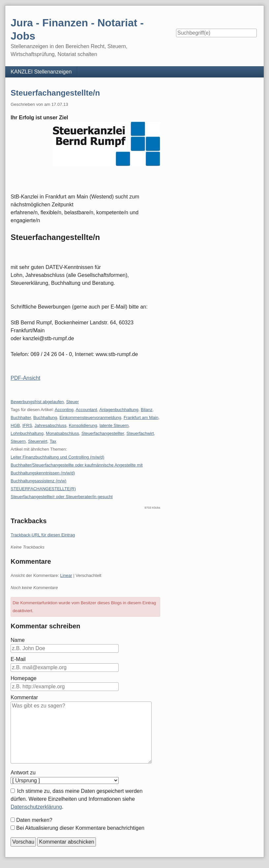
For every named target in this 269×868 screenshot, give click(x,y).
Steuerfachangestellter (103, 433)
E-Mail (18, 659)
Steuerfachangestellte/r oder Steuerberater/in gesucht (61, 497)
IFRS (27, 425)
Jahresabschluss (51, 425)
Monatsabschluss (62, 433)
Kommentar (24, 697)
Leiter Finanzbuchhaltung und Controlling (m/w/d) (57, 457)
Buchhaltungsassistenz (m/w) (38, 481)
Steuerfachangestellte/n (55, 93)
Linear (66, 575)
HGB (15, 425)
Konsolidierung (83, 425)
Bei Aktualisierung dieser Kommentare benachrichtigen (80, 828)
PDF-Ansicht (25, 378)
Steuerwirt (38, 441)
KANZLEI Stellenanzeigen (41, 72)
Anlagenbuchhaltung (119, 410)
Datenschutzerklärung (36, 807)
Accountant (87, 410)
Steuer (73, 402)
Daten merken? (34, 820)
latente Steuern (114, 425)
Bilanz (147, 410)
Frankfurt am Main (141, 418)
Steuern (18, 441)
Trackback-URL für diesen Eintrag (43, 535)
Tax (53, 441)
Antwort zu (23, 773)
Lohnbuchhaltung (27, 433)
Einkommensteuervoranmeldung (90, 418)
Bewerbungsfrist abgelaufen (37, 402)
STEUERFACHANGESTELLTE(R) (43, 489)
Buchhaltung (45, 418)
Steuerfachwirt (140, 433)
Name (18, 640)
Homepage (23, 678)
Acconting (64, 410)
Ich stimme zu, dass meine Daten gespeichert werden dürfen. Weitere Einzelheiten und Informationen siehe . (76, 799)
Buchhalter (21, 418)
